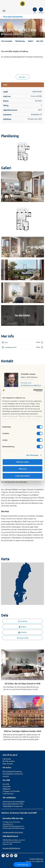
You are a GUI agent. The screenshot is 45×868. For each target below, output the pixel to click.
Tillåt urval (23, 469)
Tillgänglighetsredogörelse (13, 806)
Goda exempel (8, 793)
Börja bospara (8, 764)
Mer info (40, 41)
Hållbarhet (7, 789)
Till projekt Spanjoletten (13, 17)
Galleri (31, 41)
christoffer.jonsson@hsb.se (31, 385)
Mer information (33, 455)
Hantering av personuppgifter (14, 801)
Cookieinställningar (36, 859)
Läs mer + (23, 77)
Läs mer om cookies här (35, 861)
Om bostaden (7, 41)
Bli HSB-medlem (9, 761)
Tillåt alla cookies (22, 462)
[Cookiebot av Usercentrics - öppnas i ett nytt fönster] (33, 390)
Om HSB (6, 784)
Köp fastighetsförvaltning (12, 771)
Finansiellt (6, 786)
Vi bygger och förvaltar (11, 791)
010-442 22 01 (26, 383)
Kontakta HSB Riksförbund (11, 848)
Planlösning (20, 41)
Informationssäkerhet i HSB (13, 804)
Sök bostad (7, 759)
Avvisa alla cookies (22, 476)
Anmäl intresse (23, 864)
